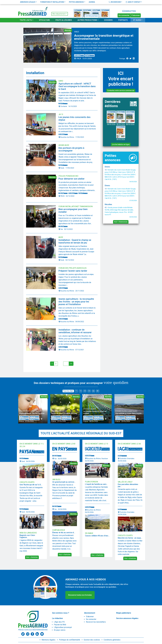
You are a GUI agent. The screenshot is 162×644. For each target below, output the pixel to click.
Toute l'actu (26, 20)
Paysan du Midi (60, 625)
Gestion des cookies (92, 640)
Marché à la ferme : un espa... (130, 538)
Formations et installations (52, 2)
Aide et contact (133, 2)
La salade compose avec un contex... (95, 412)
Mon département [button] (59, 14)
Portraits (123, 20)
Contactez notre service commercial (121, 90)
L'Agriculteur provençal (63, 627)
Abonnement (90, 613)
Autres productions (87, 20)
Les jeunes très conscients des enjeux (74, 118)
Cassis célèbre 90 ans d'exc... (97, 536)
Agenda (92, 2)
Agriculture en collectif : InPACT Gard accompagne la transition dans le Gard (77, 86)
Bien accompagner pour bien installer (73, 211)
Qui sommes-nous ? (61, 613)
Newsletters (129, 11)
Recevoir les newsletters (96, 622)
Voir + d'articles (32, 557)
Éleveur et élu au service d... (64, 533)
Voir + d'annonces (121, 222)
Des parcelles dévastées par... (128, 485)
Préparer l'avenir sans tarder (73, 271)
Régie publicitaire (124, 613)
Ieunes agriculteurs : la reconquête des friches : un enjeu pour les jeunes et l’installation (76, 302)
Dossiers (108, 20)
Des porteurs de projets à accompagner (71, 149)
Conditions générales (112, 640)
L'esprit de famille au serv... (96, 484)
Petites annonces (76, 2)
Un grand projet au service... (64, 482)
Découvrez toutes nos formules (80, 595)
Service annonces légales (127, 618)
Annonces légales (28, 2)
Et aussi (137, 20)
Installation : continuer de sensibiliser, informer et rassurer (75, 331)
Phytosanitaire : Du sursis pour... (32, 413)
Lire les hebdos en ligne (121, 144)
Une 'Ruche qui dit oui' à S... (31, 485)
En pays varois (60, 630)
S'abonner (136, 15)
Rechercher (115, 2)
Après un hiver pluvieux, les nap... (65, 413)
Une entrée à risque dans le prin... (129, 413)
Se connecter (124, 15)
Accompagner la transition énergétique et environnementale (104, 37)
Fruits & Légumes (64, 20)
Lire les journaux (92, 16)
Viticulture (44, 20)
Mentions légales (48, 640)
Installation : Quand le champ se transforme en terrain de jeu (75, 241)
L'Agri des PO (59, 622)
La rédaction (57, 618)
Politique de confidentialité (70, 640)
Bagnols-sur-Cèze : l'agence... (28, 536)
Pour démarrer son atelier (71, 179)
